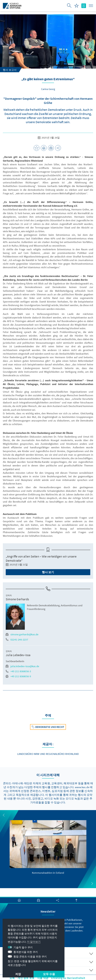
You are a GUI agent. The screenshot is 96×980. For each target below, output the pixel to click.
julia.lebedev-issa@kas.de (22, 666)
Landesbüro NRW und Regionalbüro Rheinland (48, 754)
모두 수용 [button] (49, 974)
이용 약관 (43, 978)
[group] (48, 847)
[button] (4, 815)
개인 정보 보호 (26, 978)
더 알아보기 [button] (34, 942)
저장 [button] (18, 974)
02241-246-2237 (17, 640)
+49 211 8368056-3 (18, 671)
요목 (12, 978)
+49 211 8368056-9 (18, 676)
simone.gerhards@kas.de (22, 634)
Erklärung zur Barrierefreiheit (68, 978)
